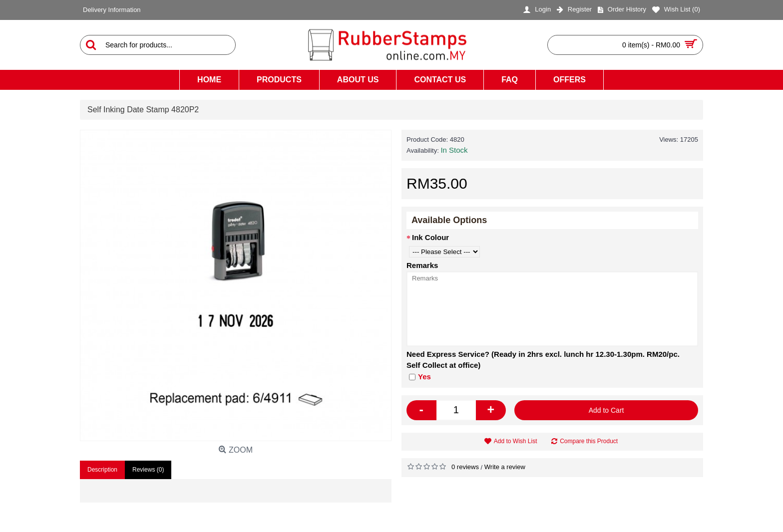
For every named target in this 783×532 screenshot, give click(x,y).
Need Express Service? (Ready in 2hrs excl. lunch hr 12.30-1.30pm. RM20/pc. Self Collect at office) (543, 360)
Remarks (422, 265)
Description (102, 470)
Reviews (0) (148, 470)
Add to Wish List (516, 441)
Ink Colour (430, 237)
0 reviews (465, 467)
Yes (420, 377)
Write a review (505, 467)
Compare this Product (589, 441)
